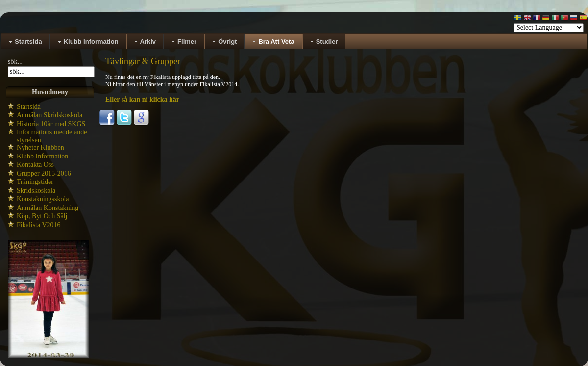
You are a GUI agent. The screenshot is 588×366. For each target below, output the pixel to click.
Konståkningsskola (43, 199)
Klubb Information (42, 156)
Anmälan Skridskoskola (49, 115)
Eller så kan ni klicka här (142, 99)
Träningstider (35, 182)
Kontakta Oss (35, 165)
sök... (15, 62)
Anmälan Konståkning (48, 208)
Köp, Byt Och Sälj (42, 216)
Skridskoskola (36, 191)
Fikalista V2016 (39, 225)
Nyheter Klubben (40, 147)
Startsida (29, 107)
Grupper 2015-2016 (44, 173)
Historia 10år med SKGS (51, 124)
